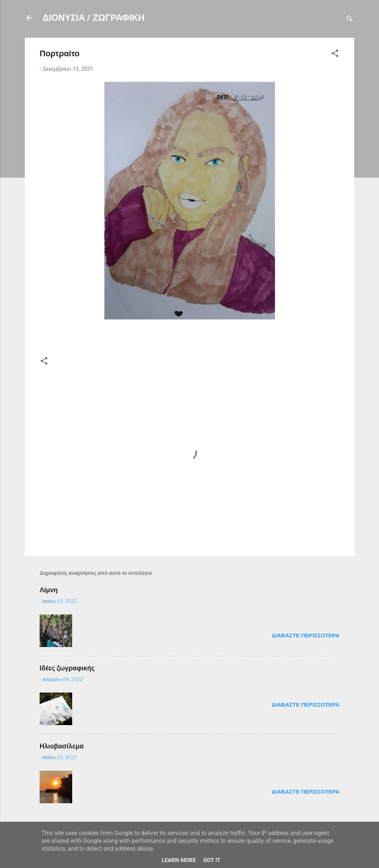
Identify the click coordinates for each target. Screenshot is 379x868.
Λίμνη (49, 590)
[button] (335, 55)
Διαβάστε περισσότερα (306, 636)
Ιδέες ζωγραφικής (67, 668)
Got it (212, 860)
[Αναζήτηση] (350, 20)
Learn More (179, 860)
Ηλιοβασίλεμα (62, 746)
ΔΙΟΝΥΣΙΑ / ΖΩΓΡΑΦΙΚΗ (94, 18)
